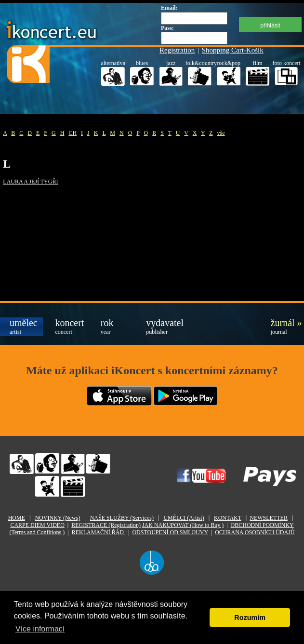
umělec (24, 326)
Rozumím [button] (250, 618)
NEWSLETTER (269, 518)
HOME (17, 518)
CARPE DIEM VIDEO (37, 525)
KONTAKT (228, 518)
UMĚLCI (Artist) (184, 518)
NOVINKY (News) (57, 518)
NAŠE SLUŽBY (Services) (122, 518)
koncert (69, 326)
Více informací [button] (40, 629)
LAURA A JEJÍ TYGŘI (30, 182)
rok (107, 326)
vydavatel (163, 326)
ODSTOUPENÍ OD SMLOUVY (170, 532)
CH (73, 133)
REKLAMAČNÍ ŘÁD (99, 532)
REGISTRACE (106, 525)
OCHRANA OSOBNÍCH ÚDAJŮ (255, 532)
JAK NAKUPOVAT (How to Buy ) (183, 525)
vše (221, 133)
